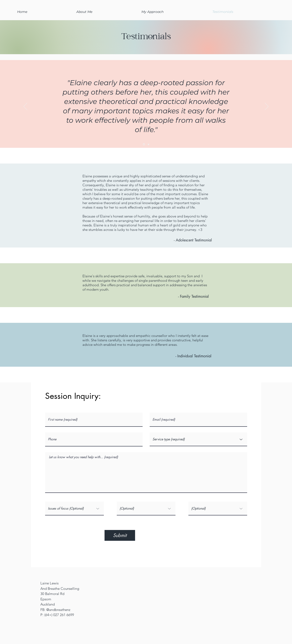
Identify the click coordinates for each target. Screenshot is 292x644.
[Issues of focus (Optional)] (74, 509)
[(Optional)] (146, 509)
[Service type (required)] (198, 439)
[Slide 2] (144, 144)
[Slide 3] (148, 144)
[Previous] (25, 107)
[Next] (267, 107)
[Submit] (120, 535)
